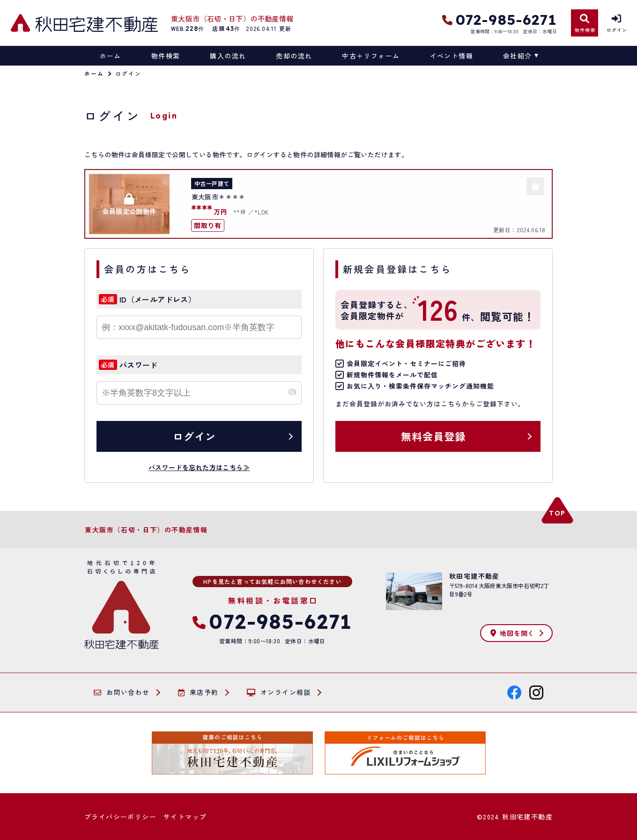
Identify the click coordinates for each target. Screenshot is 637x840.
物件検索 (166, 56)
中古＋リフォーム (371, 56)
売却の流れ (294, 56)
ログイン (194, 436)
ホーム (111, 56)
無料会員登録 (433, 436)
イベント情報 (452, 56)
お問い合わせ (122, 693)
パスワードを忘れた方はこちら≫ (199, 467)
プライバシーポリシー (120, 817)
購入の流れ (228, 56)
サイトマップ (185, 817)
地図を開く (512, 633)
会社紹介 (518, 56)
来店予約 (198, 693)
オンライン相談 (279, 693)
